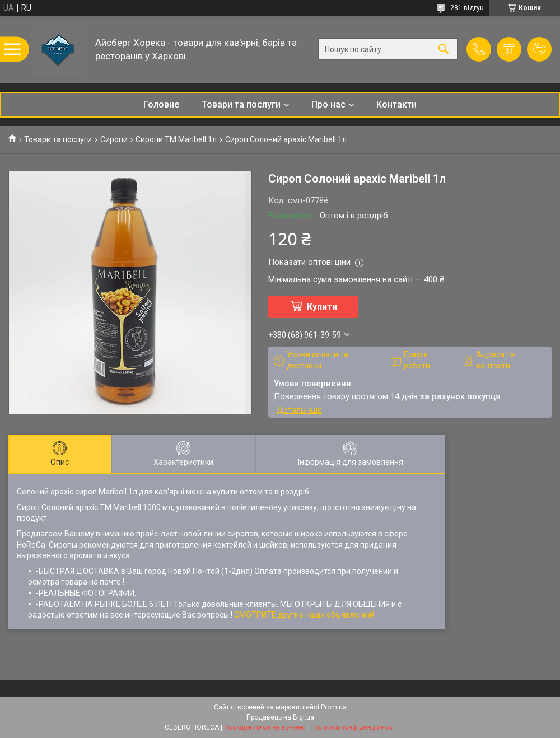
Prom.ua (334, 707)
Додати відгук (539, 49)
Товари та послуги (241, 104)
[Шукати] (444, 50)
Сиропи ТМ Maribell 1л (176, 139)
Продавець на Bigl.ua (280, 717)
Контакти (396, 104)
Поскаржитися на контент (265, 727)
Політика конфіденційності (354, 727)
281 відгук (467, 8)
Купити (322, 307)
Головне (161, 104)
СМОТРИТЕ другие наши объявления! (304, 615)
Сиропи (114, 139)
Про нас (328, 104)
